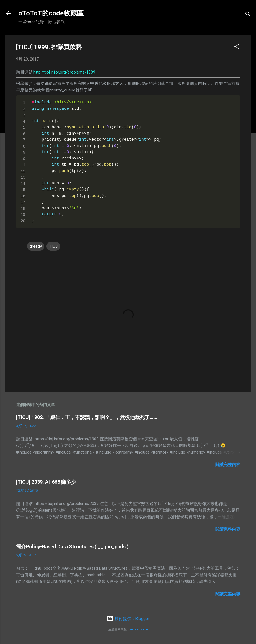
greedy (36, 246)
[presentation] (40, 446)
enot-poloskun (139, 629)
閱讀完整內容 (228, 465)
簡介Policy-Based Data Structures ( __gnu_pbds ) (72, 547)
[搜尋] (248, 15)
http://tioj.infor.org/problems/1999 (64, 72)
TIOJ (53, 246)
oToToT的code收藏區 (51, 13)
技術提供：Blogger (128, 619)
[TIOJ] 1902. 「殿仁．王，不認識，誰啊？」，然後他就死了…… (87, 417)
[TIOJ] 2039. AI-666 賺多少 (46, 482)
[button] (237, 47)
